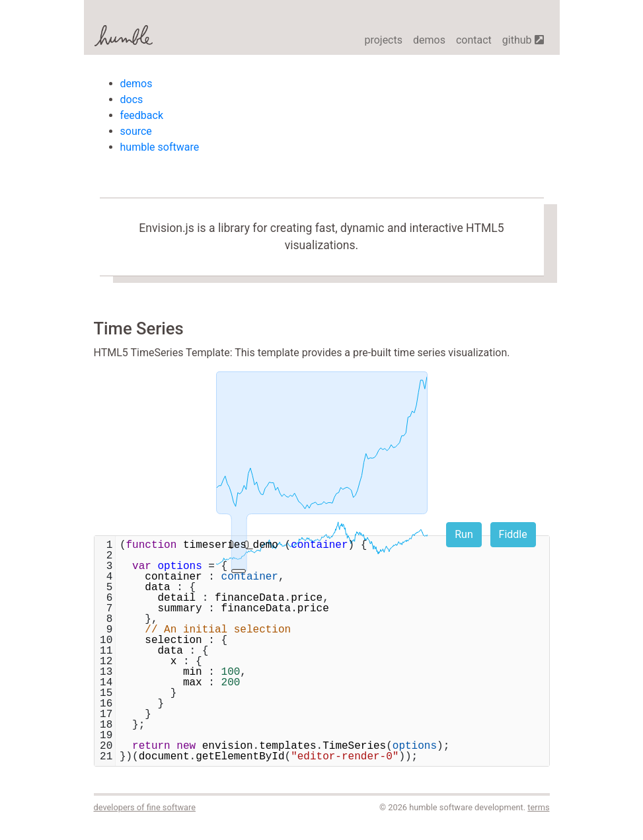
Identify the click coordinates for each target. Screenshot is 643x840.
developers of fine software (145, 807)
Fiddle (513, 534)
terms (538, 807)
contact (474, 40)
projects (383, 40)
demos (429, 40)
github (523, 40)
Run (464, 534)
